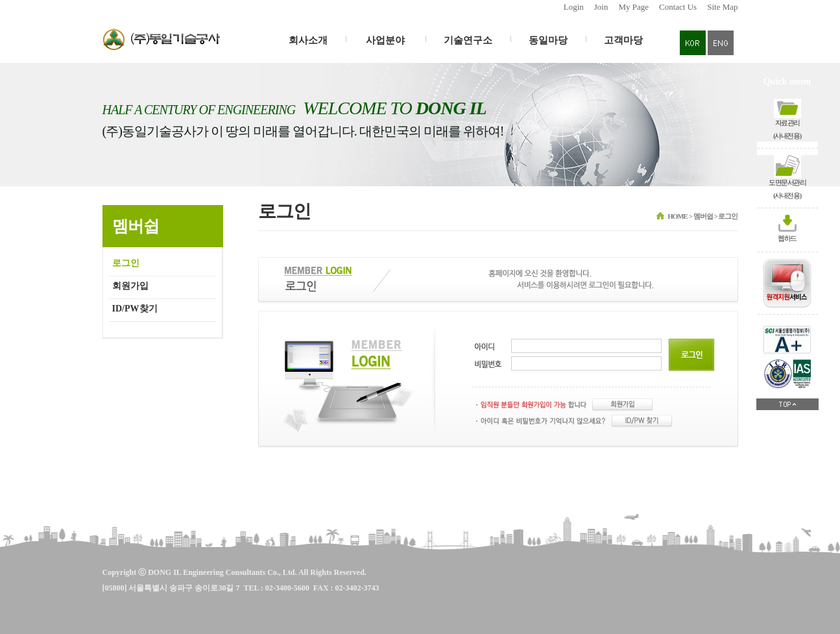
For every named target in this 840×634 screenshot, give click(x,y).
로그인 (126, 263)
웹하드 (787, 238)
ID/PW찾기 (135, 309)
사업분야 (386, 40)
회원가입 (130, 286)
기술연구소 (468, 40)
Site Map (722, 7)
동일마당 (548, 40)
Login (574, 7)
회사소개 (308, 40)
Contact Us (678, 7)
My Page (633, 7)
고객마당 (623, 40)
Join (601, 7)
